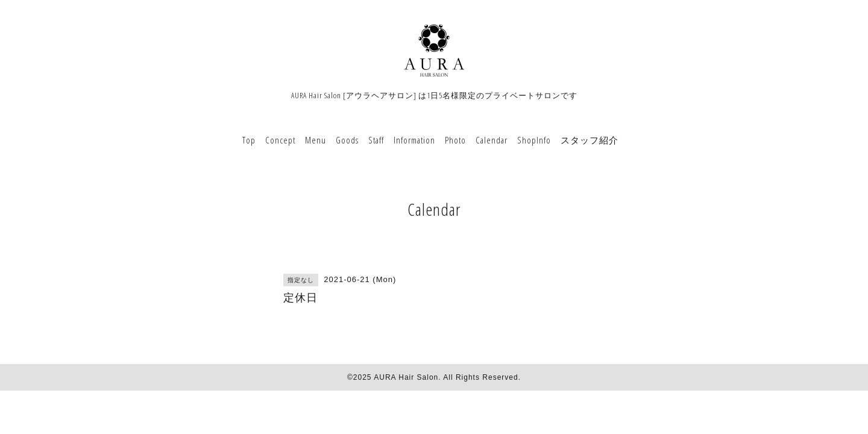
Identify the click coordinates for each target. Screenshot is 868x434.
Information (414, 140)
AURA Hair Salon (406, 377)
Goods (347, 140)
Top (249, 140)
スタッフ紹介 (590, 140)
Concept (280, 140)
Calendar (492, 140)
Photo (455, 140)
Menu (316, 140)
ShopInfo (534, 140)
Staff (376, 140)
